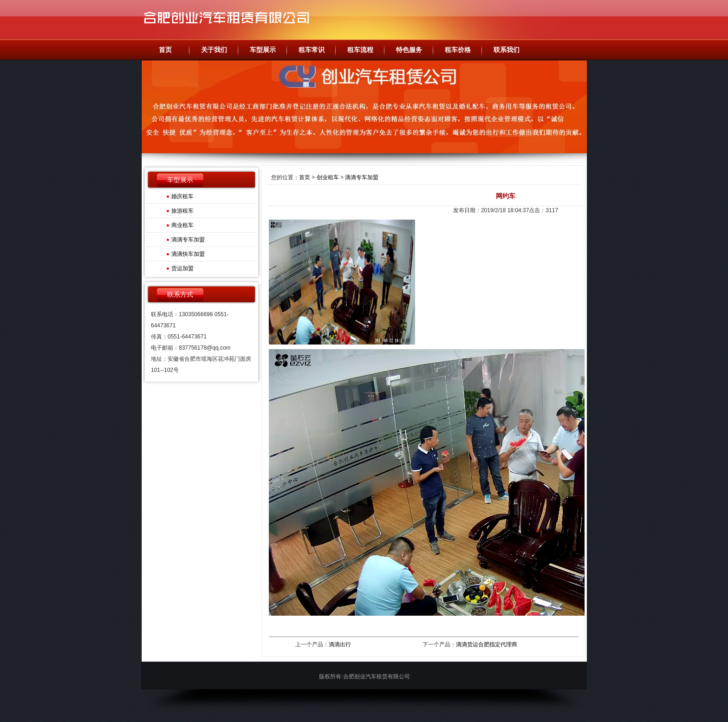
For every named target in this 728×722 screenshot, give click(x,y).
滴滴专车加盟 (188, 240)
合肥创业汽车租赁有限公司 (232, 20)
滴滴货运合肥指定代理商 (487, 644)
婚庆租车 (182, 196)
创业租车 (328, 177)
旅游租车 (182, 211)
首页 (305, 177)
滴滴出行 (340, 644)
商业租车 (182, 225)
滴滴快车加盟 (188, 254)
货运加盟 (182, 268)
